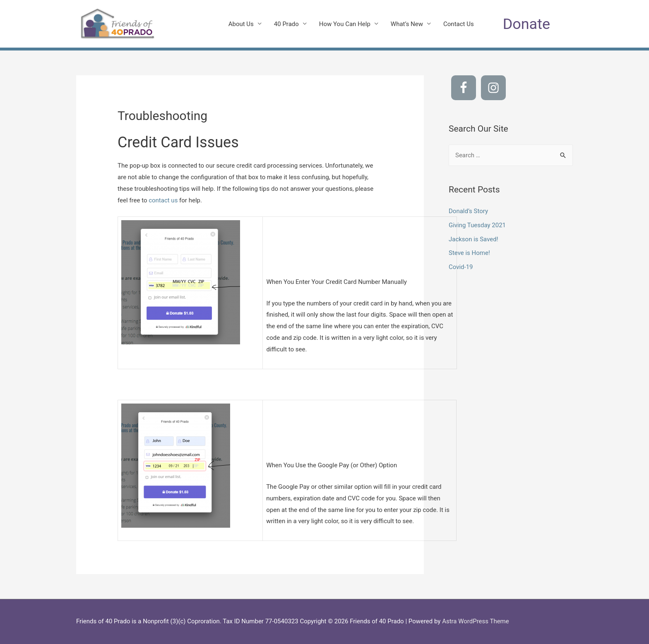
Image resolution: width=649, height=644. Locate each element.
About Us (241, 24)
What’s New (407, 24)
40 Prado (286, 24)
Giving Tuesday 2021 (477, 225)
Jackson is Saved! (474, 239)
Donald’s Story (468, 211)
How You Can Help (345, 24)
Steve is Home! (469, 253)
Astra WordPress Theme (476, 621)
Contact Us (459, 24)
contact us (163, 200)
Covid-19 (461, 267)
